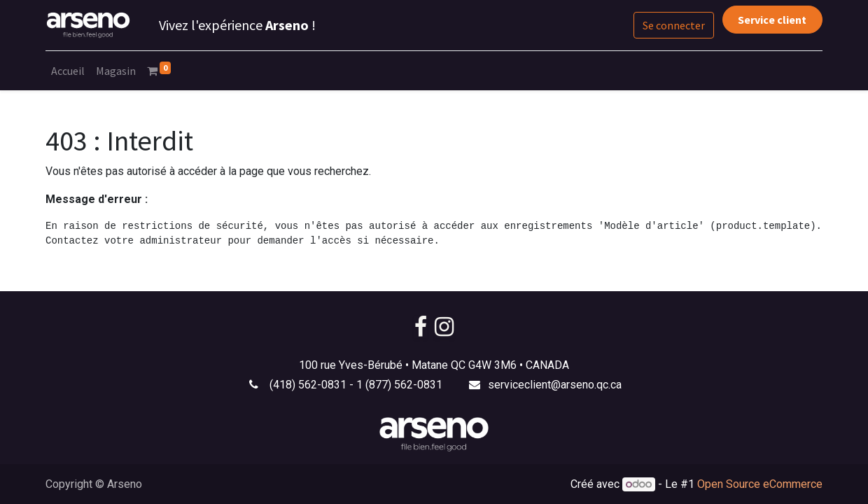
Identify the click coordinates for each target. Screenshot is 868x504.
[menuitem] (68, 71)
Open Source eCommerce (760, 484)
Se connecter (674, 25)
